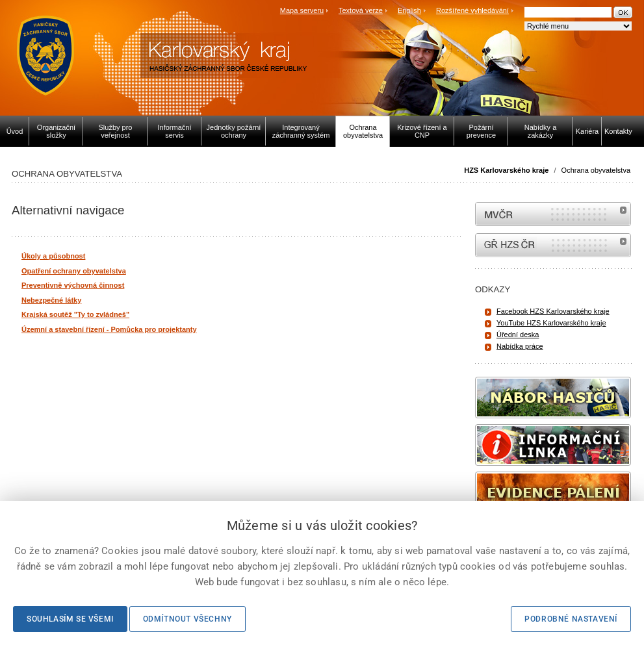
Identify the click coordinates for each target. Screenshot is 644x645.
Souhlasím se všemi (70, 619)
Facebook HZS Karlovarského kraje (553, 311)
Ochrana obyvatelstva (596, 170)
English (409, 10)
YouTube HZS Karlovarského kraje (551, 323)
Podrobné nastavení (571, 619)
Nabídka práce (520, 346)
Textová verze (361, 10)
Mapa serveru (302, 10)
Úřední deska (518, 335)
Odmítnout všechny (187, 619)
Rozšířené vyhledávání (472, 10)
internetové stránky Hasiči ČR (553, 245)
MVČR (553, 214)
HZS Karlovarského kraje (507, 170)
